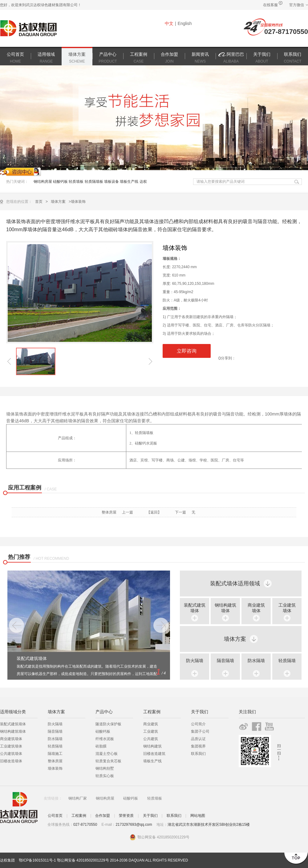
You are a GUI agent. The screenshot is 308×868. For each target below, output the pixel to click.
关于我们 (150, 816)
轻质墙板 (76, 182)
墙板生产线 (129, 182)
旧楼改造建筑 (154, 754)
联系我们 (198, 754)
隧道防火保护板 (108, 724)
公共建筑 (151, 739)
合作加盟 (103, 816)
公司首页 (55, 816)
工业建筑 (151, 731)
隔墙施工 (55, 754)
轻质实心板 (105, 776)
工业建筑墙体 (11, 746)
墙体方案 (58, 202)
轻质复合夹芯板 (108, 761)
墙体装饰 (55, 768)
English (185, 23)
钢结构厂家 (78, 798)
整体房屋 (109, 512)
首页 (39, 202)
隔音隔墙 (225, 661)
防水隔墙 (256, 661)
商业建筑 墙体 (256, 608)
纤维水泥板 (105, 739)
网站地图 (198, 816)
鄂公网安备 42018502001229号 (83, 860)
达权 (143, 182)
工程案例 (79, 816)
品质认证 (198, 739)
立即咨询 (187, 351)
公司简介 (198, 724)
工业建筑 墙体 (287, 608)
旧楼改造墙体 (11, 761)
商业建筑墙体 (11, 739)
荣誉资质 (126, 816)
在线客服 (270, 5)
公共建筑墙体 (11, 754)
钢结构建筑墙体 (13, 731)
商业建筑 (151, 724)
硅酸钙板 (60, 182)
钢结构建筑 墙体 (225, 608)
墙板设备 (111, 182)
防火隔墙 (195, 661)
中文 (169, 23)
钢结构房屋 (43, 182)
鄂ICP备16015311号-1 (37, 860)
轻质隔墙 (287, 661)
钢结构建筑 (152, 746)
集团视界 (198, 746)
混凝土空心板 (107, 754)
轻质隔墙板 (94, 182)
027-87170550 (286, 32)
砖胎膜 (101, 746)
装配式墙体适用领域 (235, 583)
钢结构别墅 (105, 768)
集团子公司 (200, 731)
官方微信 (297, 5)
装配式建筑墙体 (13, 724)
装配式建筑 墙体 (195, 608)
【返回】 (154, 512)
